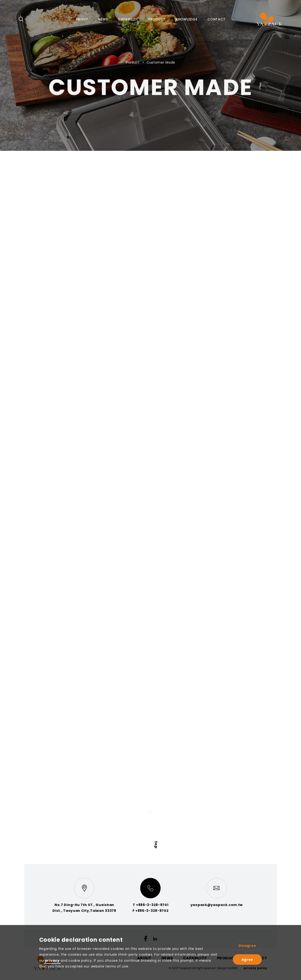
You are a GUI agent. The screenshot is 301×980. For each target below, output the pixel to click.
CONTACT (216, 19)
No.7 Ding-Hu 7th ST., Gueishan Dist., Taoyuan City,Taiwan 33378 (84, 908)
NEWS (103, 19)
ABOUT (82, 19)
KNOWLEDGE (186, 19)
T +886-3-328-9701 (151, 905)
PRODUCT (157, 19)
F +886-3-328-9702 (151, 911)
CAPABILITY (128, 19)
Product (133, 62)
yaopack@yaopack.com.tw (217, 905)
